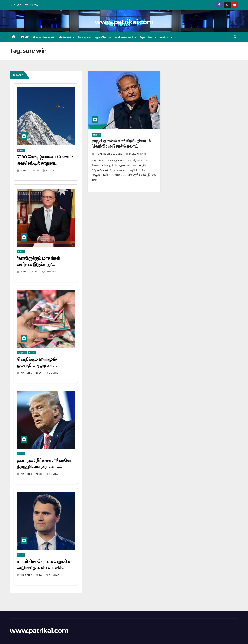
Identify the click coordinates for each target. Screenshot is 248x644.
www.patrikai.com (124, 22)
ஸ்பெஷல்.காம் (124, 37)
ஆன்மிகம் (102, 37)
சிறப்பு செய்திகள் (44, 37)
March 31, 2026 (32, 373)
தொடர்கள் (147, 37)
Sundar (50, 171)
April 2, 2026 (30, 171)
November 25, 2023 (109, 154)
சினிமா (165, 37)
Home (24, 37)
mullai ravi (136, 154)
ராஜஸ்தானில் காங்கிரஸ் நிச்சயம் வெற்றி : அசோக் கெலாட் (121, 143)
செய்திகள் (66, 37)
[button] (235, 37)
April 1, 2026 (30, 272)
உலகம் (21, 150)
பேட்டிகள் (85, 37)
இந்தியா (22, 352)
